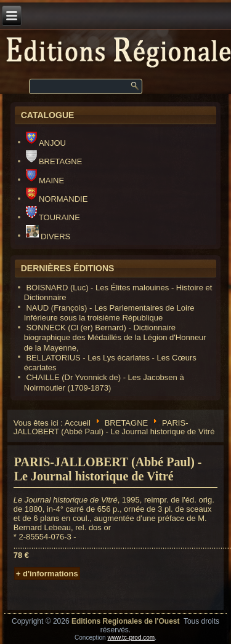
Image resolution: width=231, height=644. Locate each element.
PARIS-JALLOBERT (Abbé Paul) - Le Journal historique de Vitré (108, 469)
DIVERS (48, 237)
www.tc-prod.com (131, 638)
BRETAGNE (54, 161)
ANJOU (46, 143)
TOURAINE (53, 217)
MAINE (45, 181)
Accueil (78, 422)
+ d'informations (47, 574)
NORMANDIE (57, 199)
